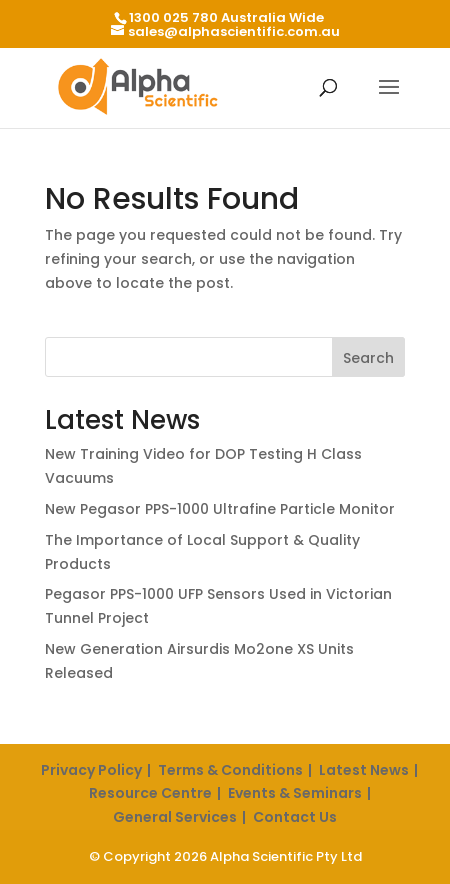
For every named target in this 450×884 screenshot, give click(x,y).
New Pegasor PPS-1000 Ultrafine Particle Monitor (220, 509)
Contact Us (295, 817)
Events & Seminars (295, 793)
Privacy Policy (91, 770)
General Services (175, 817)
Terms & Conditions (230, 770)
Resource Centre (150, 793)
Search (368, 358)
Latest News (364, 770)
